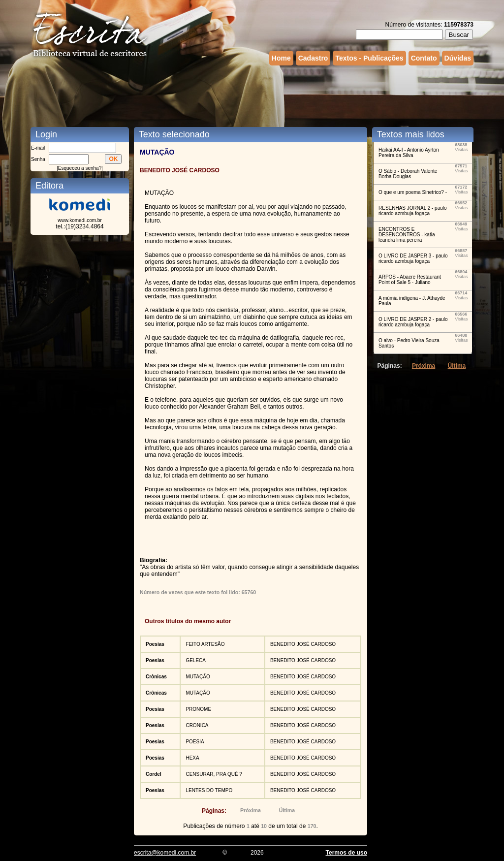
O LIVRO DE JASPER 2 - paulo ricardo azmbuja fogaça (413, 322)
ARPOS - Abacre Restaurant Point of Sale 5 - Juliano (410, 280)
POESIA (195, 742)
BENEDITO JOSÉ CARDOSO (303, 644)
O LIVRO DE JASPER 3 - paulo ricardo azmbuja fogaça (413, 258)
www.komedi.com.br (79, 220)
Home (281, 58)
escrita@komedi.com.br (165, 853)
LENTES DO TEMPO (209, 790)
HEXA (192, 758)
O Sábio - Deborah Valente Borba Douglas (408, 174)
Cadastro (313, 58)
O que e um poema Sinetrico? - (413, 192)
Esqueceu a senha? (80, 168)
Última (287, 810)
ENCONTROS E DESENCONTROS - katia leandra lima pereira (407, 235)
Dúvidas (458, 58)
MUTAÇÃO (198, 677)
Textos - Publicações (369, 58)
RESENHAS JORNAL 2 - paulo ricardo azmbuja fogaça (413, 211)
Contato (424, 58)
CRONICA (197, 725)
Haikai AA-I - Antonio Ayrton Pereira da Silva (409, 153)
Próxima (251, 810)
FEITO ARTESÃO (205, 644)
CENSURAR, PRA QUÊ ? (214, 774)
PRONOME (198, 709)
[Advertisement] (252, 95)
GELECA (196, 660)
